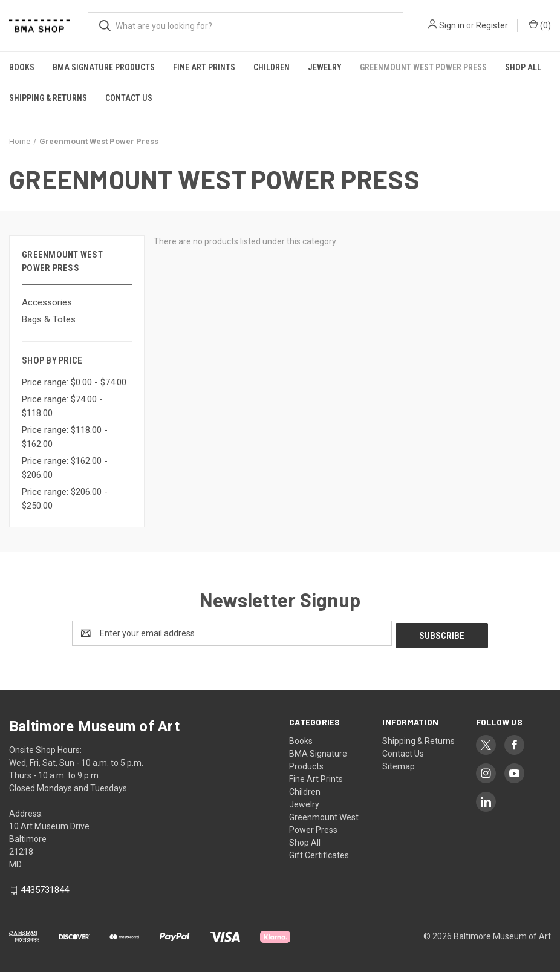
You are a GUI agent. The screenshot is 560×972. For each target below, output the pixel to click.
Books (22, 67)
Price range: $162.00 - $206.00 (65, 468)
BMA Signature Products (104, 67)
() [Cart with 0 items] (540, 25)
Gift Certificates (319, 853)
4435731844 (45, 888)
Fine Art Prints (204, 67)
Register (492, 25)
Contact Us (129, 98)
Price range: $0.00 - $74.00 (74, 382)
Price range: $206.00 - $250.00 (65, 499)
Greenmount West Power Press (423, 67)
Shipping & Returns (48, 98)
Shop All (523, 67)
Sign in (452, 25)
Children (272, 67)
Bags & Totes (49, 319)
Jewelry (325, 67)
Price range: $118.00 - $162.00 (65, 437)
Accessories (47, 302)
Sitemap (399, 764)
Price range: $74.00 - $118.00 (62, 406)
